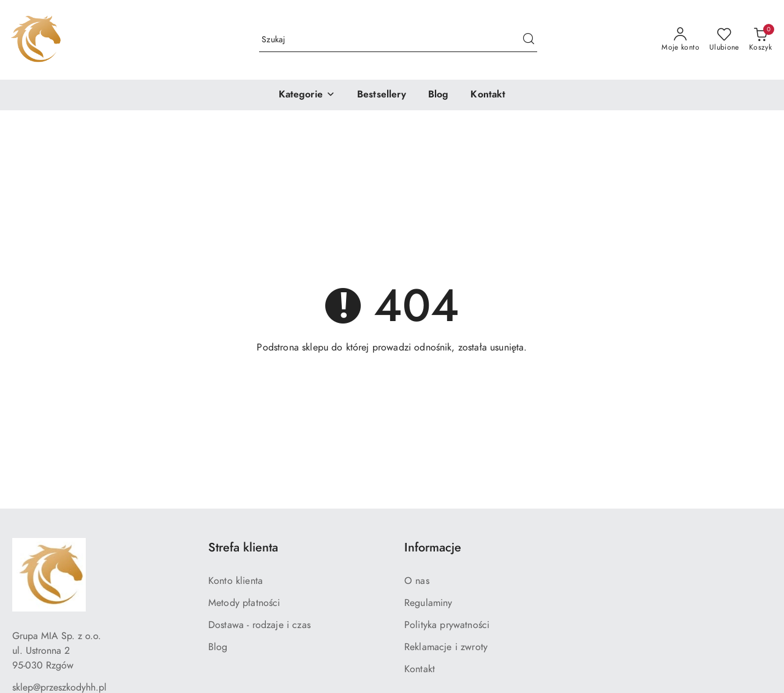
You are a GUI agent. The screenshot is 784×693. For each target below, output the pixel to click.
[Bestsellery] (382, 95)
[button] (307, 95)
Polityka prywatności (447, 625)
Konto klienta (236, 581)
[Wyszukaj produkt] (398, 40)
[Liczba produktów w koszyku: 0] (760, 40)
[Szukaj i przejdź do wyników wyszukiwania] (529, 40)
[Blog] (439, 95)
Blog (218, 647)
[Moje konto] (680, 40)
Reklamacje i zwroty (446, 647)
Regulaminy (428, 603)
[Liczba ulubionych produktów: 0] (724, 40)
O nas (417, 581)
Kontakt (420, 669)
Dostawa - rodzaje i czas (259, 625)
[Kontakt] (488, 95)
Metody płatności (244, 603)
